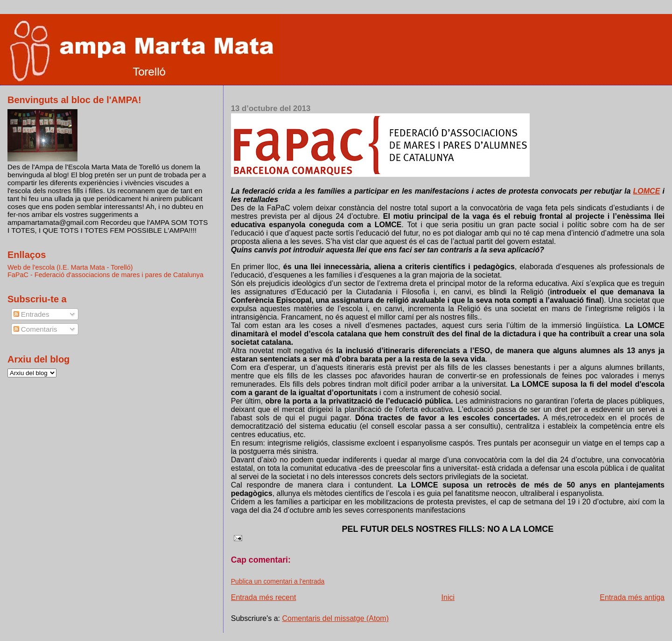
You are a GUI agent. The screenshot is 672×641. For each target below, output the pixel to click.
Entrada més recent (264, 597)
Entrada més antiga (632, 597)
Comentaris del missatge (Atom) (336, 618)
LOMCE (647, 191)
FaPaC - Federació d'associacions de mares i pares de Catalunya (105, 275)
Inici (448, 597)
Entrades (31, 314)
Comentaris (35, 329)
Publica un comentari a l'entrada (278, 581)
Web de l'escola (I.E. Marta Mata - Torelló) (70, 267)
